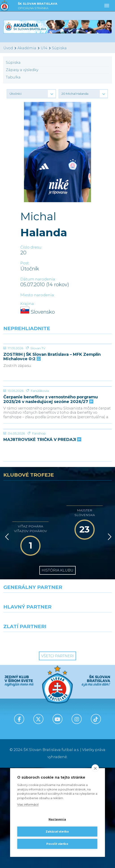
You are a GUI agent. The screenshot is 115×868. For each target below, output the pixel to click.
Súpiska (59, 48)
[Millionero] (86, 721)
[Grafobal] (29, 721)
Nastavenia (57, 819)
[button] (31, 94)
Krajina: (27, 304)
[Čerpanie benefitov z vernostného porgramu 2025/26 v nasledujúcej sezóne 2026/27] (57, 437)
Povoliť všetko (57, 844)
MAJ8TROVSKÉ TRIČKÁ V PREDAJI (42, 540)
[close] (95, 768)
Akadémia (27, 48)
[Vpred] (109, 637)
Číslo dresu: (31, 247)
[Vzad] (6, 637)
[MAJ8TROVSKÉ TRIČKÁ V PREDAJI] (57, 513)
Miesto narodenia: (37, 295)
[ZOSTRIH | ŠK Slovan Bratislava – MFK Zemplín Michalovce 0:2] (57, 361)
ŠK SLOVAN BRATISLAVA (38, 6)
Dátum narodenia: (38, 279)
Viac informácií (28, 805)
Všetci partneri (57, 756)
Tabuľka (13, 77)
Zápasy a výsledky (22, 70)
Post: (25, 263)
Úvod (8, 48)
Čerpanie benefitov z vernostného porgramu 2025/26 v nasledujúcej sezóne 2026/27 (51, 466)
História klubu (57, 671)
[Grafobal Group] (86, 740)
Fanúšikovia (40, 458)
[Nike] (58, 701)
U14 (44, 48)
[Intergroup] (29, 740)
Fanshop (39, 534)
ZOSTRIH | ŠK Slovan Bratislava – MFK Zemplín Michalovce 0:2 (52, 390)
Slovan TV (38, 382)
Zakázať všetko (57, 832)
